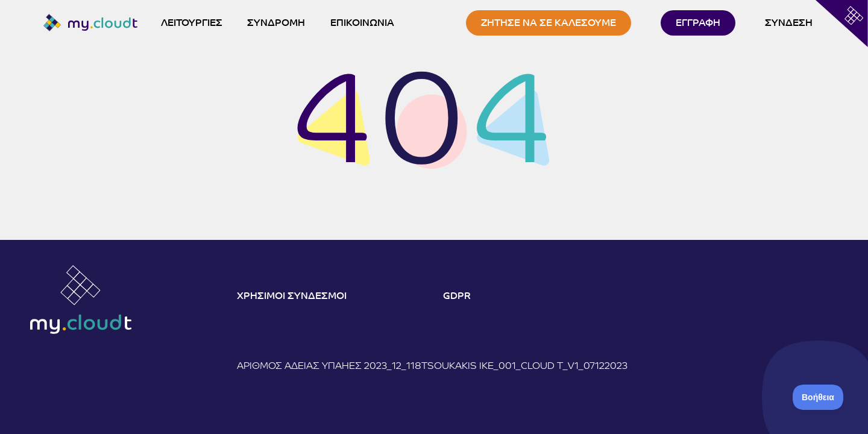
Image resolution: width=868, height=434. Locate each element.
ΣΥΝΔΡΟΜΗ (276, 24)
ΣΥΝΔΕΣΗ (789, 24)
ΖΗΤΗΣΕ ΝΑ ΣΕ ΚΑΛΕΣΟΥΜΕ (549, 24)
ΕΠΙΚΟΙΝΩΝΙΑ (362, 24)
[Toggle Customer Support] (818, 397)
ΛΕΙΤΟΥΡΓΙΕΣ (192, 24)
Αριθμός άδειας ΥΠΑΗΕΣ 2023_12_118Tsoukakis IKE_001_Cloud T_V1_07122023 (432, 366)
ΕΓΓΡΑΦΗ (698, 24)
